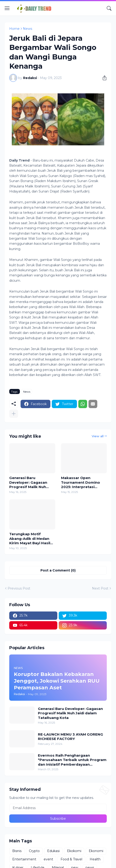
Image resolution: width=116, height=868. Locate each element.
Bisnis (17, 851)
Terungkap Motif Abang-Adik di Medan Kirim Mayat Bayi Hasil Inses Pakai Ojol (30, 539)
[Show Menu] (7, 8)
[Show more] (14, 414)
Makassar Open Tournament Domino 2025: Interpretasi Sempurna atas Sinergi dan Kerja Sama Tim (82, 482)
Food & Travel (71, 859)
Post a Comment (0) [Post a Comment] (58, 570)
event (48, 859)
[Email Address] (58, 808)
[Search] (109, 8)
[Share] (103, 78)
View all (98, 436)
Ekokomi (74, 851)
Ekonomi (96, 851)
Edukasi (53, 851)
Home (14, 29)
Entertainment (24, 859)
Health (95, 859)
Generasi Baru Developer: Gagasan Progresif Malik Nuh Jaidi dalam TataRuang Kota (31, 482)
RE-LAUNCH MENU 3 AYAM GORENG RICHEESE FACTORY (70, 737)
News (27, 29)
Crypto (34, 851)
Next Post (100, 588)
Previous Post (19, 588)
